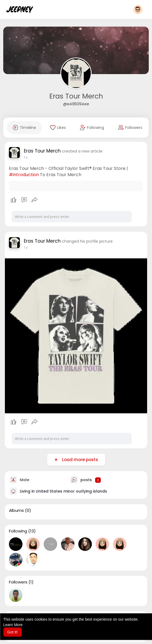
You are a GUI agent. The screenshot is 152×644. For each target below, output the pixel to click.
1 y (26, 157)
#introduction (24, 175)
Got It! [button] (12, 632)
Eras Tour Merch (76, 96)
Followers (18, 582)
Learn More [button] (13, 625)
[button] (138, 9)
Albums (16, 510)
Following (18, 531)
